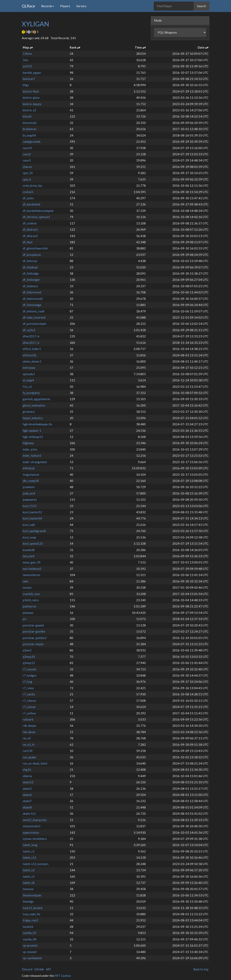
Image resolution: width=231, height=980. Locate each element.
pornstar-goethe (34, 631)
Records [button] (48, 6)
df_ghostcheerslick (35, 248)
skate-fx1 (29, 814)
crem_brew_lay (32, 185)
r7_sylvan (29, 707)
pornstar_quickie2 (35, 638)
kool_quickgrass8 (34, 531)
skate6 (27, 795)
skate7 (27, 801)
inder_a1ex (30, 449)
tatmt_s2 (29, 870)
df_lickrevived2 (33, 299)
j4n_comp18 (31, 481)
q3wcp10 (29, 657)
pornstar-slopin (33, 644)
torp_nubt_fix (32, 914)
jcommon (29, 487)
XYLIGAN (35, 24)
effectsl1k (30, 355)
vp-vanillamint (32, 958)
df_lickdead (30, 267)
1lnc (26, 60)
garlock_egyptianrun (36, 399)
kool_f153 (30, 506)
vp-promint (30, 945)
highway (28, 443)
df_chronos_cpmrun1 (36, 217)
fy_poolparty (31, 393)
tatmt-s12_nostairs (36, 864)
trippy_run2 (30, 920)
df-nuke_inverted (34, 317)
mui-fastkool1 (32, 569)
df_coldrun (30, 223)
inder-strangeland (35, 462)
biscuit (27, 116)
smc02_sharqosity (35, 820)
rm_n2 (27, 738)
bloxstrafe (30, 123)
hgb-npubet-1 (32, 431)
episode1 (29, 374)
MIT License (63, 976)
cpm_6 (27, 179)
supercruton (31, 832)
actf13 (27, 66)
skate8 (27, 807)
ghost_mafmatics (34, 405)
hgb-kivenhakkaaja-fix (37, 424)
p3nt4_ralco (31, 600)
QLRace (28, 6)
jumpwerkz (30, 499)
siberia (27, 776)
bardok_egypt (32, 73)
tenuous (28, 889)
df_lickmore (30, 286)
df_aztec (28, 198)
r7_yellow (29, 713)
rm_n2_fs (29, 745)
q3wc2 (27, 650)
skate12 (28, 782)
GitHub (39, 969)
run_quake (29, 757)
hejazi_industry (33, 418)
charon (27, 167)
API (48, 969)
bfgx (26, 85)
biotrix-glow (31, 98)
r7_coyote (30, 669)
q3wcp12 (29, 663)
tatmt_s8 (29, 883)
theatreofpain (32, 895)
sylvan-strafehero (35, 839)
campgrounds (32, 142)
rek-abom (29, 732)
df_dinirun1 (30, 229)
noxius (27, 587)
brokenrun (30, 129)
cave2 (27, 154)
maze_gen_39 (32, 562)
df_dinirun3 (30, 236)
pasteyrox (30, 606)
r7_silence (29, 701)
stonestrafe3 (32, 826)
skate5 (27, 789)
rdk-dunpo (30, 726)
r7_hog (27, 682)
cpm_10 (28, 173)
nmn (25, 581)
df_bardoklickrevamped (38, 211)
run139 (28, 751)
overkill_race (31, 594)
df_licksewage (32, 305)
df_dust (28, 242)
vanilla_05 (30, 933)
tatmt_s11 (30, 857)
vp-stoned (30, 952)
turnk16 (28, 927)
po (24, 619)
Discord (27, 969)
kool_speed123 (33, 543)
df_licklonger (31, 280)
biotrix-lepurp (32, 104)
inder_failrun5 (32, 456)
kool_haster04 (32, 518)
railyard (28, 719)
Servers (81, 6)
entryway (29, 368)
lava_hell (29, 556)
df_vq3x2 (29, 330)
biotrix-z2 (29, 110)
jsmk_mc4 (29, 493)
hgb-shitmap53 (33, 437)
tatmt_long (30, 845)
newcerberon (31, 575)
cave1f (27, 148)
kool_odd (29, 525)
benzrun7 (29, 79)
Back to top (201, 969)
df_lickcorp (30, 261)
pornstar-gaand (33, 625)
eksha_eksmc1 (32, 361)
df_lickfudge (31, 273)
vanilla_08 (30, 939)
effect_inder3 (32, 349)
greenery (29, 412)
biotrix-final (31, 91)
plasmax (28, 613)
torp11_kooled (33, 908)
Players (65, 6)
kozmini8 (29, 550)
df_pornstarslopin (35, 324)
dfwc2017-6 (31, 336)
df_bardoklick (32, 204)
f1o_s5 (27, 387)
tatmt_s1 (29, 851)
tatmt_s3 (29, 876)
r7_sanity (29, 694)
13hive (27, 54)
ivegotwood (31, 475)
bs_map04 (29, 135)
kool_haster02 (32, 512)
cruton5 (28, 192)
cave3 (27, 160)
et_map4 (28, 380)
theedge (28, 901)
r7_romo (28, 688)
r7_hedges (30, 675)
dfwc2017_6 (31, 343)
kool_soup (29, 537)
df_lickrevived (32, 292)
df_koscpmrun (32, 255)
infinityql (29, 468)
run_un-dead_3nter (35, 763)
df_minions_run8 (34, 311)
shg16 (27, 770)
